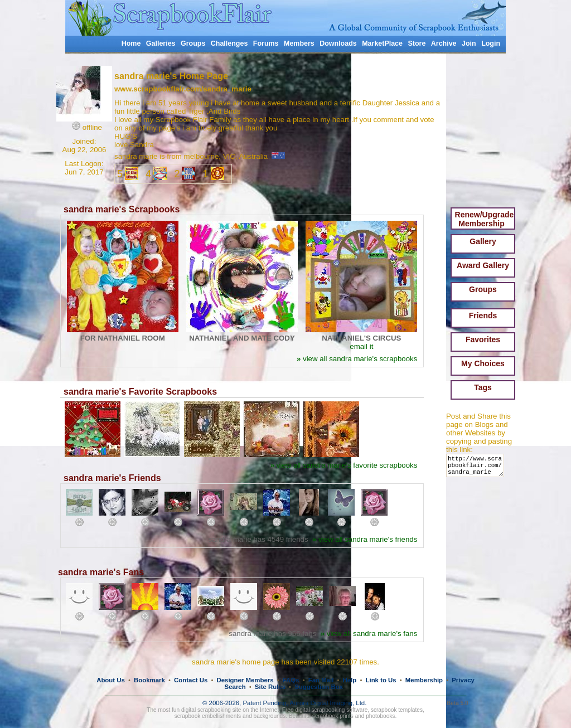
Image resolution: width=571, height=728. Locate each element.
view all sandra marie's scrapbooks (357, 359)
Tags (483, 387)
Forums (266, 43)
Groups (193, 43)
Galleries (161, 43)
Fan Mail (321, 680)
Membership (424, 680)
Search (235, 687)
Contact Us (191, 680)
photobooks (380, 716)
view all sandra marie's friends (365, 539)
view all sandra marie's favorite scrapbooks (344, 465)
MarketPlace (382, 43)
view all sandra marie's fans (369, 634)
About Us (111, 680)
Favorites (483, 339)
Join (469, 43)
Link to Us (381, 680)
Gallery (483, 241)
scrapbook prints (333, 716)
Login (491, 43)
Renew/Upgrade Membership (485, 219)
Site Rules (270, 687)
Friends (483, 316)
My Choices (483, 363)
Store (417, 43)
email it (361, 346)
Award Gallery (483, 265)
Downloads (338, 43)
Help (350, 680)
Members (299, 43)
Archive (444, 43)
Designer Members (245, 680)
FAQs (291, 680)
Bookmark (149, 680)
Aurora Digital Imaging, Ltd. (328, 703)
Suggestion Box (319, 687)
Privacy (463, 680)
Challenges (229, 43)
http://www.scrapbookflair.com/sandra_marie (477, 468)
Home (131, 43)
